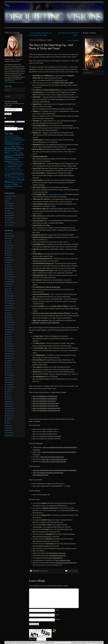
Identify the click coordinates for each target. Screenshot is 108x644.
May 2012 (9, 397)
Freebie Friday (10, 213)
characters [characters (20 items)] (8, 140)
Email (58, 615)
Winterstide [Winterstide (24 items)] (18, 186)
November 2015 (10, 303)
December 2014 (10, 322)
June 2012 (9, 394)
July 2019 (9, 241)
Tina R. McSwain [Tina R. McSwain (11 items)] (12, 180)
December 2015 (10, 301)
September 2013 (10, 358)
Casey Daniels (10, 203)
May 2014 (9, 339)
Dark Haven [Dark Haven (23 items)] (16, 146)
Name (58, 610)
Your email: (7, 107)
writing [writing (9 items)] (6, 188)
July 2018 (9, 250)
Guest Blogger (10, 218)
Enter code (33, 639)
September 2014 (10, 329)
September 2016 (10, 282)
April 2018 (9, 258)
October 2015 (10, 306)
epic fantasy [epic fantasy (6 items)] (11, 153)
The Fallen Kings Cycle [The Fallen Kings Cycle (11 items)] (16, 178)
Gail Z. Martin (10, 215)
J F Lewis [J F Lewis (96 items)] (13, 164)
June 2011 (9, 423)
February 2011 (10, 433)
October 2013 (10, 356)
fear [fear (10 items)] (6, 155)
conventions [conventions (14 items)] (19, 142)
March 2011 (9, 430)
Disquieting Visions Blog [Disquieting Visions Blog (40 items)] (13, 152)
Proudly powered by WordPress (79, 643)
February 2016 (10, 296)
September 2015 (10, 308)
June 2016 (9, 289)
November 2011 (10, 411)
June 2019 (9, 243)
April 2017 (9, 267)
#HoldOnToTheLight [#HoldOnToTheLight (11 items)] (10, 138)
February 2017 (10, 272)
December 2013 (10, 351)
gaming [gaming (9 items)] (15, 158)
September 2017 (10, 260)
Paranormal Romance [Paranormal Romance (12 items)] (11, 170)
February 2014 (10, 346)
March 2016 (9, 294)
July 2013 (9, 363)
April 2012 (9, 399)
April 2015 (9, 315)
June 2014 (9, 337)
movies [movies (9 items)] (6, 168)
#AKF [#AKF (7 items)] (6, 136)
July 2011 (9, 421)
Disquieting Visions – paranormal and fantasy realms (18, 643)
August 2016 (10, 284)
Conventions (10, 206)
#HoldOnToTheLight (12, 196)
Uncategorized (43, 571)
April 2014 (9, 341)
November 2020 (10, 236)
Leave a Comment (73, 571)
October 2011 (10, 413)
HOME (8, 96)
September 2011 (10, 416)
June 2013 (9, 365)
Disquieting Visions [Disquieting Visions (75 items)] (14, 148)
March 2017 (9, 270)
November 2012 (10, 382)
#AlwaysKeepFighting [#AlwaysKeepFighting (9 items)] (13, 136)
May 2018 (9, 255)
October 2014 (10, 327)
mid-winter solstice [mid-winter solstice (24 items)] (15, 166)
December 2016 (10, 277)
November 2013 (10, 353)
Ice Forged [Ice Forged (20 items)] (17, 162)
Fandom (8, 211)
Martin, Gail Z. (89, 73)
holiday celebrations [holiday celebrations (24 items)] (12, 161)
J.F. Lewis (9, 220)
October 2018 (10, 248)
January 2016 (10, 298)
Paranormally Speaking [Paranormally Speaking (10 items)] (15, 168)
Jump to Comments (72, 40)
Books (8, 201)
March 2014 (9, 344)
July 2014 (9, 334)
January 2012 (10, 406)
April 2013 (9, 370)
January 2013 (10, 377)
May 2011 (9, 425)
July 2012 (9, 392)
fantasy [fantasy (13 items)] (21, 153)
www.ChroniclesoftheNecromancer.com (14, 82)
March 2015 (9, 318)
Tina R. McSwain (11, 223)
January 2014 (10, 349)
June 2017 (9, 262)
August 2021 (10, 234)
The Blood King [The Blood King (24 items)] (15, 174)
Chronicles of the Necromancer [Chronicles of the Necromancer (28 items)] (15, 141)
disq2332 (34, 40)
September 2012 (10, 387)
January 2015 (10, 320)
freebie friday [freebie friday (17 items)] (11, 155)
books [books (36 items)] (19, 138)
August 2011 (10, 418)
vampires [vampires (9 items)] (10, 184)
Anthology (9, 199)
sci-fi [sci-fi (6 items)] (12, 172)
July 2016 (9, 286)
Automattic (99, 643)
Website (58, 619)
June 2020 (9, 238)
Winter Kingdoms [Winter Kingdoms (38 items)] (11, 185)
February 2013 (10, 375)
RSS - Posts (9, 118)
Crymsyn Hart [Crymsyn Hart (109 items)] (12, 144)
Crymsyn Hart (10, 208)
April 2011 (9, 428)
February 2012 (10, 404)
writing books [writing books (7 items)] (12, 188)
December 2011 (10, 409)
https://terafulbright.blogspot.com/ (55, 194)
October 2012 (10, 385)
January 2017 (10, 274)
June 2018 (9, 253)
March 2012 (9, 401)
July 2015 (9, 310)
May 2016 (9, 291)
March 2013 (9, 373)
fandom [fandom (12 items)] (16, 153)
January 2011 (10, 435)
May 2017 (9, 265)
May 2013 (9, 368)
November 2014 (10, 325)
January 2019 (10, 246)
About (8, 90)
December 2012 (10, 380)
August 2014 (10, 332)
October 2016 (10, 279)
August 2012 (10, 389)
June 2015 (9, 313)
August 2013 (10, 361)
